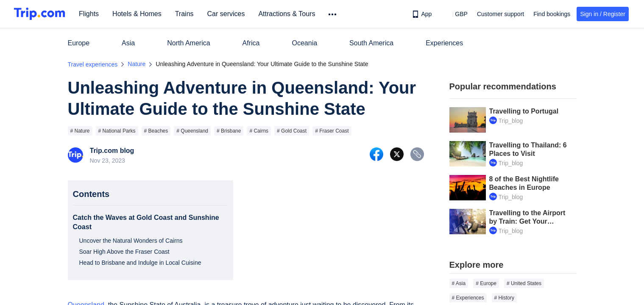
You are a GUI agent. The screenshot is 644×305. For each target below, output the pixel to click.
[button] (455, 14)
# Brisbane (229, 131)
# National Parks (117, 131)
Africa (251, 43)
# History (504, 298)
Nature (137, 64)
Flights (90, 14)
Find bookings (552, 14)
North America (188, 43)
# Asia (459, 283)
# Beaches (156, 131)
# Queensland (192, 131)
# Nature (80, 131)
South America (371, 43)
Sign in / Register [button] (603, 14)
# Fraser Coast (332, 131)
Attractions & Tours (287, 14)
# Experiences (468, 298)
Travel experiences (93, 64)
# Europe (486, 283)
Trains (185, 14)
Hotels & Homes (138, 14)
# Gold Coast (292, 131)
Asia (128, 43)
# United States (524, 283)
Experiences (444, 43)
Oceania (305, 43)
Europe (79, 43)
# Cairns (259, 131)
